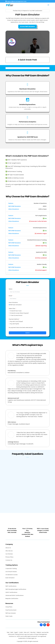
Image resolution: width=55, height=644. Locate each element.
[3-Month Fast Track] (9, 311)
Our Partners (9, 554)
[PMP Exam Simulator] (9, 305)
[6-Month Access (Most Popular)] (9, 313)
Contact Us (9, 560)
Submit (27, 333)
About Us (8, 548)
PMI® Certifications (11, 586)
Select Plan (12, 309)
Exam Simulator (13, 302)
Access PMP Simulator (27, 26)
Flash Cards (9, 616)
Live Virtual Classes (11, 572)
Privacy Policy (9, 557)
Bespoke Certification (12, 599)
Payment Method (14, 319)
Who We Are (9, 551)
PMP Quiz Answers (11, 613)
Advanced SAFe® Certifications (15, 595)
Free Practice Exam (11, 610)
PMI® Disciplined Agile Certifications (16, 589)
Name (11, 289)
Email (10, 296)
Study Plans (9, 607)
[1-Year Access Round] (9, 315)
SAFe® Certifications (11, 592)
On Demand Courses (12, 575)
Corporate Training (11, 569)
